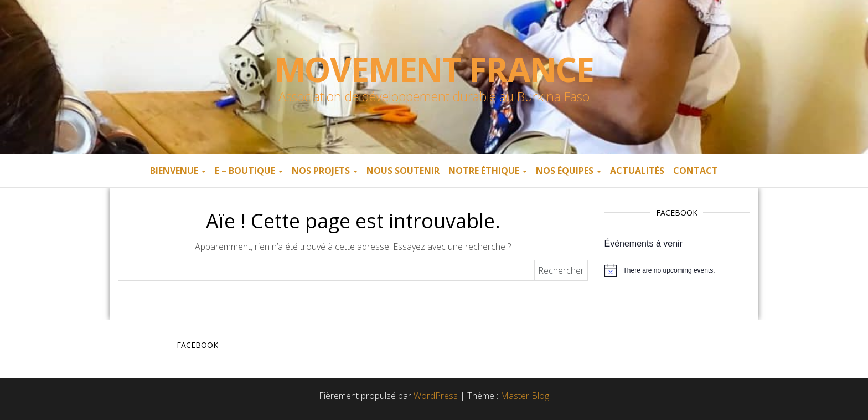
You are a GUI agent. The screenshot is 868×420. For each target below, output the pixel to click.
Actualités (637, 171)
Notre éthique (488, 171)
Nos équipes (569, 171)
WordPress (436, 396)
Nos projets (325, 171)
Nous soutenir (403, 171)
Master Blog (525, 396)
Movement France (434, 69)
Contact (696, 171)
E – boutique (249, 171)
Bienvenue (178, 171)
